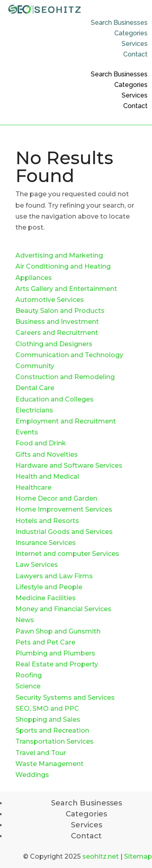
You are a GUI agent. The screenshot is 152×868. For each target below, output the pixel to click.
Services (135, 44)
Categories (131, 33)
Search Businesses (119, 23)
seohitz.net (101, 856)
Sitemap (138, 856)
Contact (135, 54)
